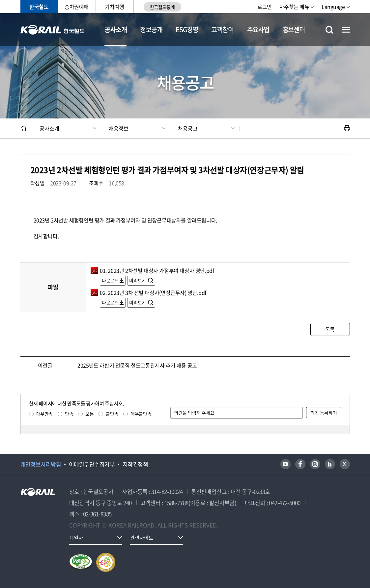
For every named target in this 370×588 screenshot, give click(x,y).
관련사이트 (142, 538)
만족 (69, 414)
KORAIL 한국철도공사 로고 (53, 30)
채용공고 (188, 128)
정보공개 (151, 29)
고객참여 (222, 29)
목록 (330, 329)
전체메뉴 (346, 30)
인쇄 (347, 128)
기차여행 (114, 7)
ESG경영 (187, 29)
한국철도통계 (162, 7)
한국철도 (39, 7)
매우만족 (44, 414)
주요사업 (258, 29)
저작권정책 (135, 464)
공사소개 (115, 29)
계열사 (76, 538)
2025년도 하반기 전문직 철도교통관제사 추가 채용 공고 (137, 365)
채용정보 (119, 128)
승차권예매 (77, 7)
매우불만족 (141, 414)
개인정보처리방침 (41, 464)
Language (333, 7)
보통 (89, 414)
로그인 (265, 7)
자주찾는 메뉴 (294, 7)
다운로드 (110, 280)
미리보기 (138, 280)
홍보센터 (294, 29)
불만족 (112, 414)
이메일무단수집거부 (92, 464)
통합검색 (329, 30)
